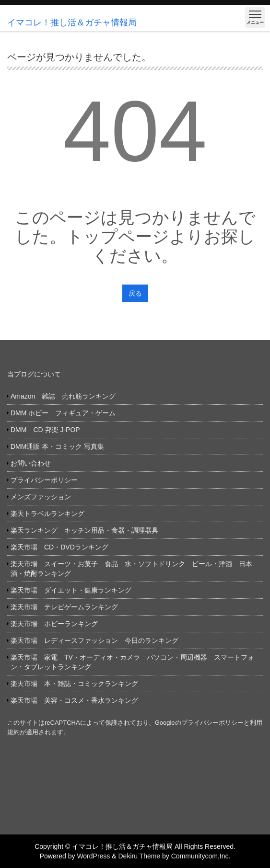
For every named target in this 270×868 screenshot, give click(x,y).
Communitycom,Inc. (201, 856)
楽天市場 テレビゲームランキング (64, 607)
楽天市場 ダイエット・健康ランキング (71, 590)
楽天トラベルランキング (47, 514)
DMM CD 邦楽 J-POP (45, 430)
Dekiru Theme (139, 856)
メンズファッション (41, 497)
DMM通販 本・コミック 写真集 (57, 446)
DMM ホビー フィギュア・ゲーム (63, 413)
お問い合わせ (31, 463)
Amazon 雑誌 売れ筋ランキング (66, 396)
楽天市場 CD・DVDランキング (59, 547)
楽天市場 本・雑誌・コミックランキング (74, 684)
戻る (135, 293)
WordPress (93, 856)
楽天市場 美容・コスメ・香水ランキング (74, 700)
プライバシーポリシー (44, 480)
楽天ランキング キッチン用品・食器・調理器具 (84, 530)
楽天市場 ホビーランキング (54, 624)
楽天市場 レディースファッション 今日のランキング (94, 640)
